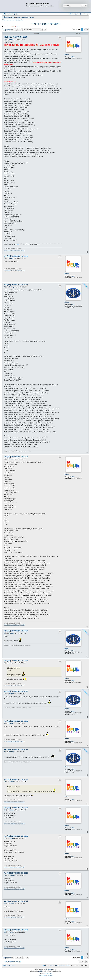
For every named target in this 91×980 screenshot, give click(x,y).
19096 (73, 57)
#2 (4, 258)
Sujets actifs (19, 20)
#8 (4, 723)
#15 (5, 932)
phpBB (40, 971)
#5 (4, 633)
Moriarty (67, 302)
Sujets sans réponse (8, 20)
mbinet (14, 27)
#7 (4, 694)
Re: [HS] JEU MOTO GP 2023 (16, 256)
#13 (5, 875)
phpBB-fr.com (49, 973)
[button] (87, 30)
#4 (4, 459)
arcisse (67, 54)
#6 (4, 663)
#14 (5, 904)
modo (18, 27)
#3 (4, 287)
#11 (5, 810)
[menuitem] (16, 14)
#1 (4, 40)
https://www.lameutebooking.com (13, 250)
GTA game (49, 969)
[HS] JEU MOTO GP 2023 (45, 24)
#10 (5, 782)
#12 (5, 838)
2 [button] (85, 30)
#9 (4, 752)
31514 (73, 305)
